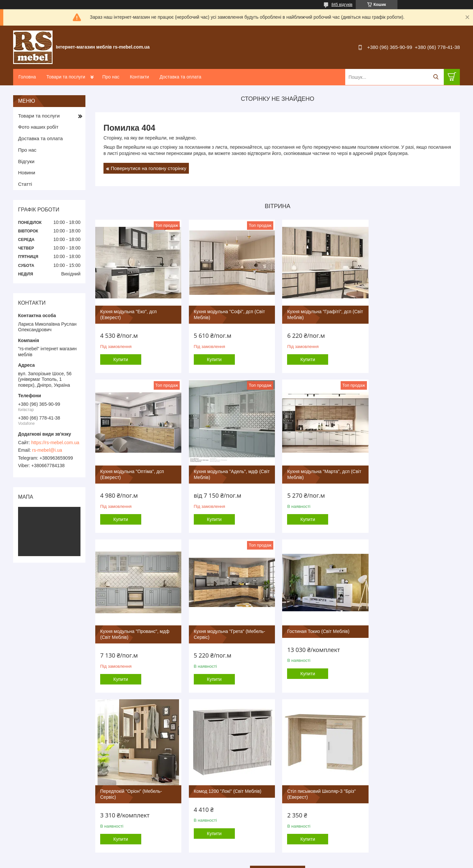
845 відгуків (342, 5)
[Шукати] (436, 77)
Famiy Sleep (146, 808)
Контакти (139, 77)
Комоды (359, 787)
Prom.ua (267, 850)
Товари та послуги (66, 77)
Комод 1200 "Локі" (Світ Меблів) (320, 630)
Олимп (141, 829)
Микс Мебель (148, 822)
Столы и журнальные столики (381, 759)
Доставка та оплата (180, 77)
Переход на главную (40, 753)
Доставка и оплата (38, 781)
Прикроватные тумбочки (375, 801)
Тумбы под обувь (368, 815)
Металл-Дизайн (150, 773)
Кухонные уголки (368, 766)
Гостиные (252, 766)
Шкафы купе (255, 801)
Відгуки (26, 161)
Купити (121, 359)
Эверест (143, 781)
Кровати (251, 815)
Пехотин (143, 801)
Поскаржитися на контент (244, 862)
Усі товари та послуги (275, 709)
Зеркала (251, 829)
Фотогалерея (33, 766)
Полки (358, 822)
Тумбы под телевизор (373, 808)
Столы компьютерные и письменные (388, 753)
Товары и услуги (36, 759)
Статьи (27, 801)
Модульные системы (264, 753)
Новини (27, 173)
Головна (27, 77)
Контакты (29, 787)
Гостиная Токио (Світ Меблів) (131, 630)
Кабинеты (253, 787)
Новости (28, 794)
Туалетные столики (371, 794)
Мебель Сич (147, 766)
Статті (25, 184)
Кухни (249, 759)
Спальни (252, 773)
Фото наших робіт (38, 127)
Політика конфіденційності (295, 862)
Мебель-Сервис (150, 753)
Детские (251, 781)
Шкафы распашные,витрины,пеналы (280, 808)
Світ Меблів (146, 794)
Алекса (142, 815)
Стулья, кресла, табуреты (377, 781)
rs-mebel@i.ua (47, 450)
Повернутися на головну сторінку (148, 168)
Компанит (144, 759)
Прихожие (253, 794)
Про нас (111, 77)
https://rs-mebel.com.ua (55, 443)
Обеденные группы (370, 773)
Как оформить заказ (40, 773)
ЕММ (140, 787)
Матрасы (252, 822)
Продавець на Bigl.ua (236, 856)
